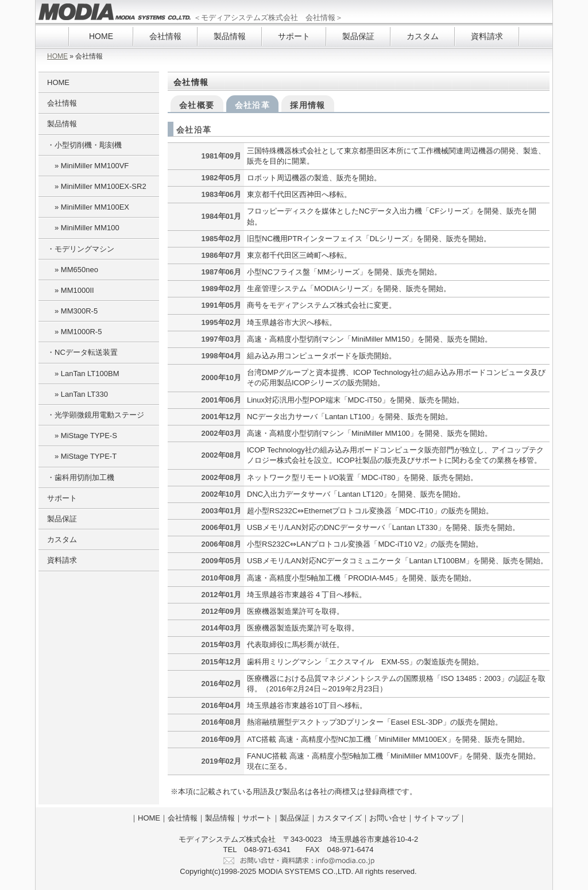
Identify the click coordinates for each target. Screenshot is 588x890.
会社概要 (197, 105)
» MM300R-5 (72, 311)
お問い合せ (388, 818)
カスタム (423, 36)
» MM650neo (73, 270)
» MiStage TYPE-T (82, 456)
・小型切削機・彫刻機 (84, 145)
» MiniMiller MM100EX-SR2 (97, 186)
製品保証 (358, 36)
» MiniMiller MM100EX (88, 207)
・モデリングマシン (81, 249)
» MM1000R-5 (74, 332)
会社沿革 (253, 105)
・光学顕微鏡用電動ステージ (96, 415)
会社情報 (165, 36)
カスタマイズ (339, 818)
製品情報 (230, 36)
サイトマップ (436, 818)
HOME (101, 36)
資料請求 (487, 36)
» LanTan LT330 (78, 394)
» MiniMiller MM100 (83, 228)
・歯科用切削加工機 (81, 477)
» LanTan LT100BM (83, 374)
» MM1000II (71, 290)
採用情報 (308, 105)
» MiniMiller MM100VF (88, 166)
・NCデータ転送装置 (82, 352)
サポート (294, 36)
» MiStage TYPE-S (82, 436)
